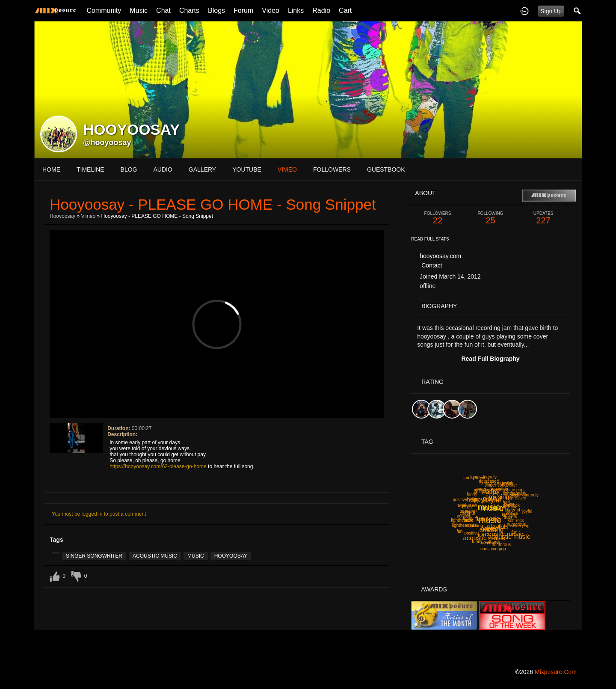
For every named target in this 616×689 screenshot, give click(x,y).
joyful (527, 511)
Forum (243, 10)
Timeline (90, 169)
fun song (489, 519)
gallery (202, 169)
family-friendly (477, 478)
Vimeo (88, 216)
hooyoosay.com (440, 256)
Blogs (216, 10)
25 (491, 218)
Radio (321, 10)
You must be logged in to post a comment (99, 514)
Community (104, 10)
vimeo (287, 169)
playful (492, 498)
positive (460, 500)
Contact (432, 265)
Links (296, 10)
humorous (501, 545)
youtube (247, 169)
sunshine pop (517, 526)
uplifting (510, 507)
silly (472, 499)
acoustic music (155, 556)
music (196, 556)
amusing (486, 490)
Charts (189, 10)
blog (129, 169)
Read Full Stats (430, 239)
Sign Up (551, 11)
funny (472, 494)
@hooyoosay (107, 143)
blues (503, 527)
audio (163, 169)
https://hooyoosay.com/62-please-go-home (158, 466)
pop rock (510, 514)
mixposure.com (556, 672)
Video (271, 10)
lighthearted (463, 525)
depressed (517, 498)
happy (489, 528)
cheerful (512, 510)
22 (438, 218)
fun (515, 532)
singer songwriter (94, 556)
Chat (163, 10)
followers (332, 169)
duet (506, 502)
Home (51, 169)
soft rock (516, 521)
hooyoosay (62, 216)
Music (139, 10)
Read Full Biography (490, 359)
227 (543, 218)
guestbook (386, 169)
